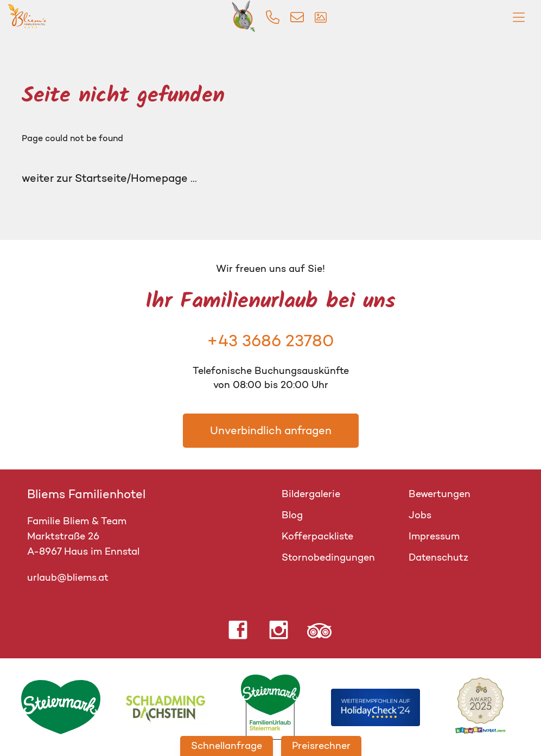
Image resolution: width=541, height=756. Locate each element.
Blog (292, 515)
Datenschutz (438, 557)
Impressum (434, 536)
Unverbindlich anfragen (271, 430)
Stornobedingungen (328, 557)
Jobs (420, 515)
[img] (273, 17)
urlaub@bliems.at (68, 577)
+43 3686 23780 (270, 341)
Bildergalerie (311, 494)
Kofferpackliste (317, 536)
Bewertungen (440, 494)
